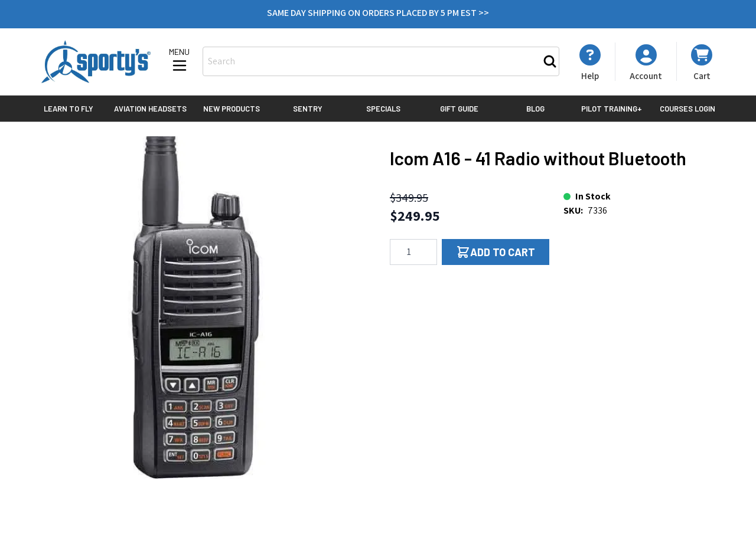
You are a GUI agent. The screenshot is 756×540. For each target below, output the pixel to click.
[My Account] (590, 63)
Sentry (308, 109)
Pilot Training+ (612, 109)
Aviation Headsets (150, 109)
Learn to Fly (69, 109)
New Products (232, 109)
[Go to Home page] (96, 62)
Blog (535, 109)
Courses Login (687, 109)
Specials (383, 109)
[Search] (550, 61)
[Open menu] (180, 61)
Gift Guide (459, 109)
